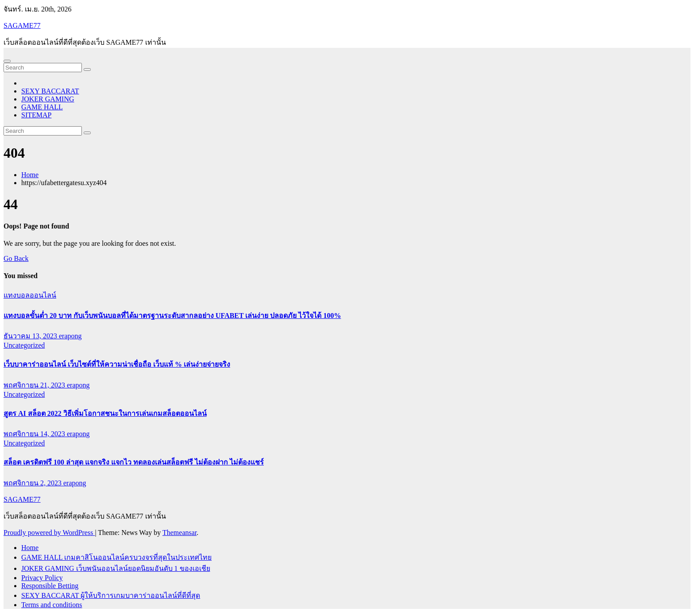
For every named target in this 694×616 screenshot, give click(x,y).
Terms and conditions (52, 605)
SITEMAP (36, 115)
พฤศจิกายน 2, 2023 (33, 483)
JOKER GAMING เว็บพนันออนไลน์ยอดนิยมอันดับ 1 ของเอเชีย (116, 568)
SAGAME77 (22, 25)
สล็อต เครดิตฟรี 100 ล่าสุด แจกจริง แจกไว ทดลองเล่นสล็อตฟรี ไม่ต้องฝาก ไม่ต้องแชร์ (134, 462)
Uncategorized (24, 345)
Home (30, 175)
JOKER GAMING (48, 99)
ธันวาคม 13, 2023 (31, 336)
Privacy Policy (42, 578)
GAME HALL (42, 107)
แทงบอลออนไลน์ (30, 295)
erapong (70, 336)
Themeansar (179, 533)
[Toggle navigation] (7, 61)
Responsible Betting (50, 586)
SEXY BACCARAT (50, 91)
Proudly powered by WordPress (49, 533)
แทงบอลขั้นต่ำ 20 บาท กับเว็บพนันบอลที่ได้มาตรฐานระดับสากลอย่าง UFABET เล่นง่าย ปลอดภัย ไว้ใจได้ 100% (172, 316)
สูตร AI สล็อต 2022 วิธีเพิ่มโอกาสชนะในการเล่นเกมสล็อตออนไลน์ (105, 413)
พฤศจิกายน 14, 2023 (35, 434)
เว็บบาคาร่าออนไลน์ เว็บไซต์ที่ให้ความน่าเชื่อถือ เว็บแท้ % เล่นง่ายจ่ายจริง (117, 364)
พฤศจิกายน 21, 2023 (35, 385)
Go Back (16, 258)
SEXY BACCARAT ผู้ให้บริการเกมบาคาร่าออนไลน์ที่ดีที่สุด (111, 595)
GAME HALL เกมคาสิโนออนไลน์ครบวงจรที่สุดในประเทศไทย (116, 557)
